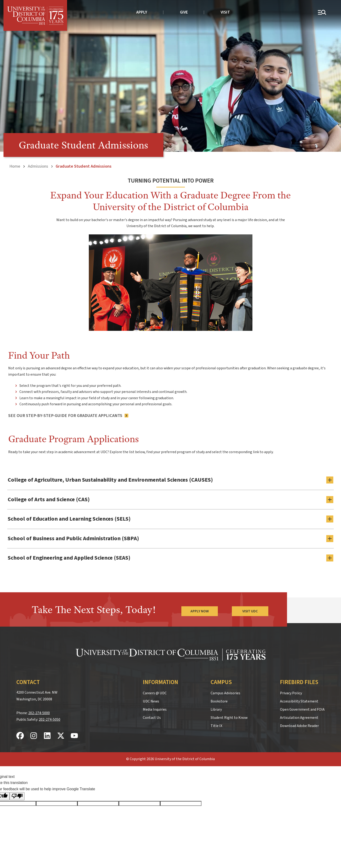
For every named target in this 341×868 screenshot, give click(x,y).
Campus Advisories (225, 693)
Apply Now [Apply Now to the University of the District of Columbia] (200, 611)
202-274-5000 (39, 713)
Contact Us (152, 718)
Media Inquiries (155, 709)
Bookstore (219, 701)
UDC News (151, 701)
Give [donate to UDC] (184, 12)
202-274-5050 (50, 720)
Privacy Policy (291, 693)
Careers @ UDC (155, 693)
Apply (142, 12)
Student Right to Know (229, 718)
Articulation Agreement (299, 718)
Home (15, 166)
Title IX (216, 726)
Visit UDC (250, 611)
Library (216, 709)
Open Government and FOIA (302, 709)
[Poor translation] (17, 796)
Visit (225, 12)
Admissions (38, 166)
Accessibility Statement (299, 701)
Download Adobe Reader (299, 726)
